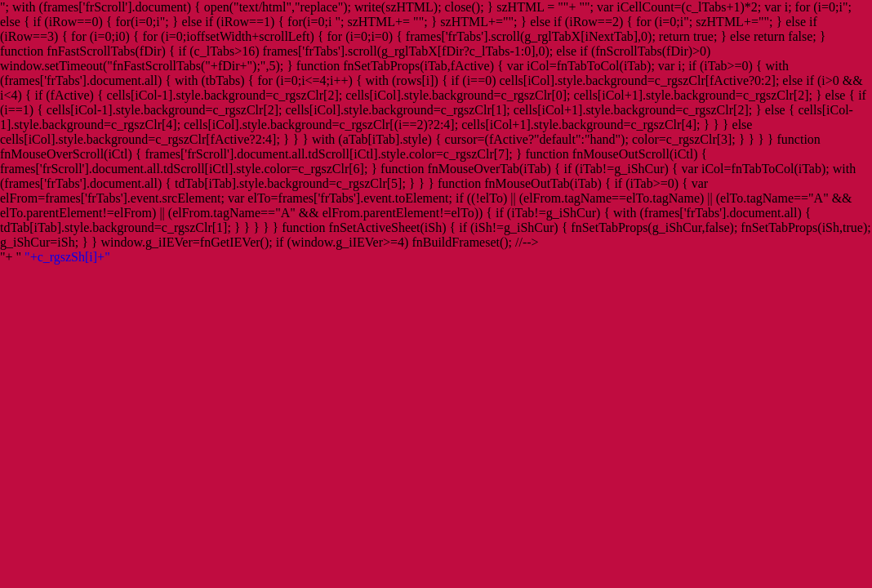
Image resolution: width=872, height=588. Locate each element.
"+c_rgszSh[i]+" (67, 257)
